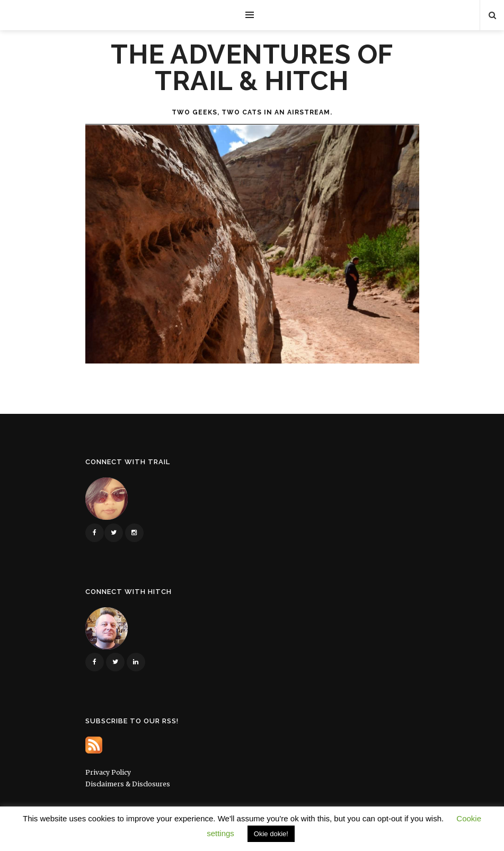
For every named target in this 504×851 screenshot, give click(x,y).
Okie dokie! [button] (271, 834)
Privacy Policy (108, 772)
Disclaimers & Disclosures (128, 784)
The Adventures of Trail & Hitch (252, 68)
